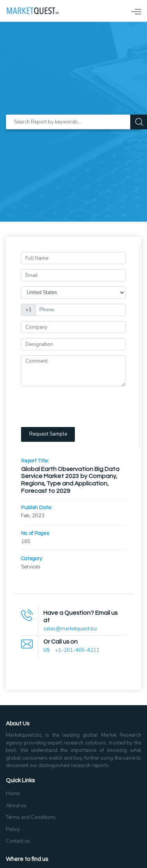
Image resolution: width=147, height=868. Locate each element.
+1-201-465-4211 (77, 650)
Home (13, 794)
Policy (13, 829)
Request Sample (48, 434)
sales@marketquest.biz (70, 629)
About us (16, 806)
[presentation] (80, 407)
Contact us (18, 841)
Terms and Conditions (31, 817)
